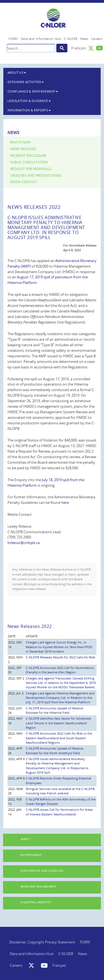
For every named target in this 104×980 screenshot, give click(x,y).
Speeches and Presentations (36, 175)
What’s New (20, 142)
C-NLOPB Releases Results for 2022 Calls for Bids (60, 657)
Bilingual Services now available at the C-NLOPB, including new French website (61, 791)
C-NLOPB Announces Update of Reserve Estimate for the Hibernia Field (54, 710)
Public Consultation (29, 162)
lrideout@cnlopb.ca (24, 543)
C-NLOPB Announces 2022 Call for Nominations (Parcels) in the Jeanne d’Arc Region (60, 670)
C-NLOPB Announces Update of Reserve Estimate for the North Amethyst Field (54, 751)
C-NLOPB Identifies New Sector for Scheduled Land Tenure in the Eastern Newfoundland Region (58, 723)
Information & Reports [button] (29, 110)
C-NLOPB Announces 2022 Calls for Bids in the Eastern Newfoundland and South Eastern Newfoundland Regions (59, 738)
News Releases (23, 149)
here (65, 502)
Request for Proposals (31, 169)
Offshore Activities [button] (26, 82)
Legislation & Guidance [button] (29, 101)
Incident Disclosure (28, 156)
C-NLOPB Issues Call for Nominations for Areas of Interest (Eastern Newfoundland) (59, 812)
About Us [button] (17, 72)
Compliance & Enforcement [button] (33, 91)
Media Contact (24, 182)
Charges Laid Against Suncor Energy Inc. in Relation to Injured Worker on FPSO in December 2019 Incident (59, 647)
